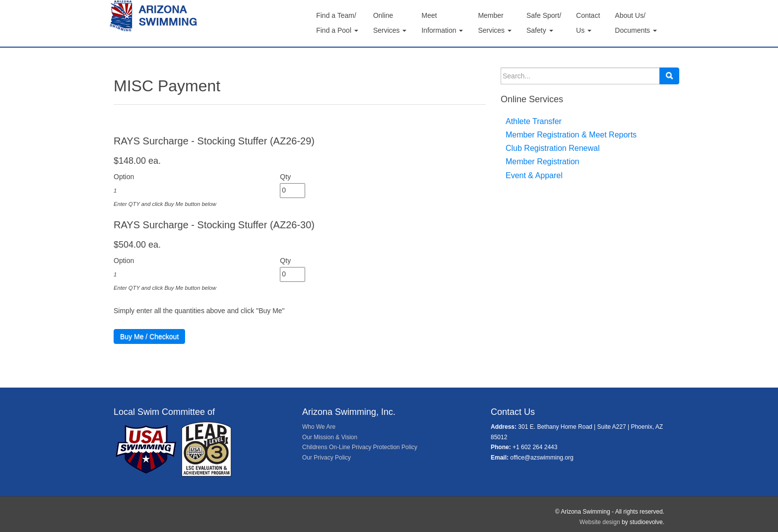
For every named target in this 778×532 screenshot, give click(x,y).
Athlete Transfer (534, 121)
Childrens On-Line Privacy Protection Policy (360, 447)
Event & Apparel (534, 175)
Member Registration (543, 162)
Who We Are (319, 427)
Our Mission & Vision (330, 437)
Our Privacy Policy (326, 458)
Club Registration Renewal (552, 148)
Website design (600, 522)
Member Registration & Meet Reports (571, 135)
